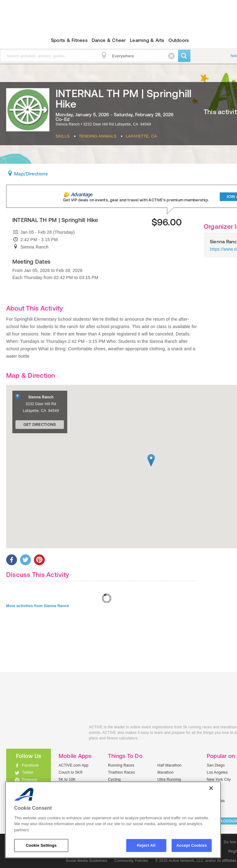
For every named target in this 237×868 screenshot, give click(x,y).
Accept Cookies (191, 845)
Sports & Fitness (69, 40)
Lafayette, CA (141, 136)
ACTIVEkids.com (43, 734)
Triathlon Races (121, 772)
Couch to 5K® (71, 772)
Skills (63, 136)
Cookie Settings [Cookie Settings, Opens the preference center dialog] (41, 845)
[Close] (211, 788)
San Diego (216, 765)
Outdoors (179, 40)
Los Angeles (217, 772)
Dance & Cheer (109, 40)
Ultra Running (169, 780)
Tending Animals (98, 136)
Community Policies (131, 861)
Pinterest (30, 780)
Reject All (146, 845)
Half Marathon (170, 765)
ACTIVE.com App (74, 765)
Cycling (114, 780)
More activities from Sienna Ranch (38, 606)
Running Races (121, 765)
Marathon (166, 772)
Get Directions (40, 424)
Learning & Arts (147, 40)
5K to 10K (67, 780)
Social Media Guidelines (86, 861)
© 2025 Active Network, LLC (179, 861)
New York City (219, 780)
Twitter (28, 772)
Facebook (30, 765)
